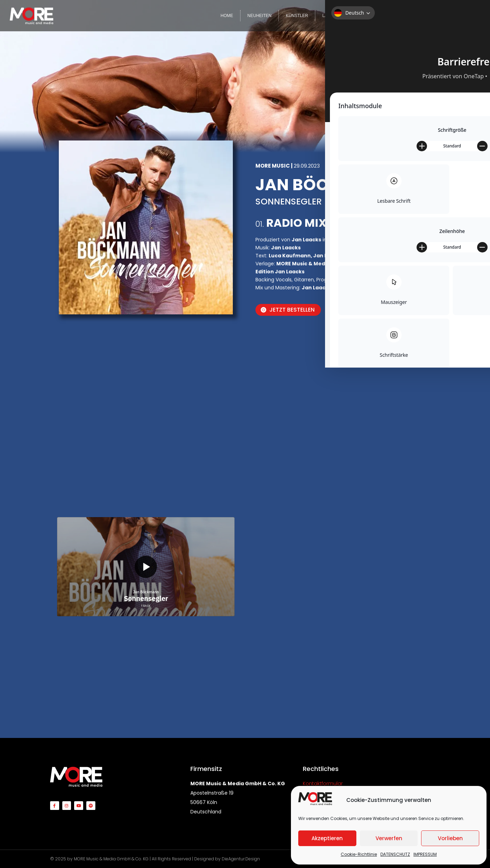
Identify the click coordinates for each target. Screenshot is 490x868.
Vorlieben (450, 838)
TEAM (434, 16)
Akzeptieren (327, 838)
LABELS (330, 16)
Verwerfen (389, 838)
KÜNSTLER (297, 16)
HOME (227, 16)
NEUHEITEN (259, 16)
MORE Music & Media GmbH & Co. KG (111, 859)
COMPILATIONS (368, 16)
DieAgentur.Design (241, 859)
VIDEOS (406, 16)
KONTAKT (464, 16)
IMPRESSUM (425, 854)
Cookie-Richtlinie (359, 854)
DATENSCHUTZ (395, 854)
